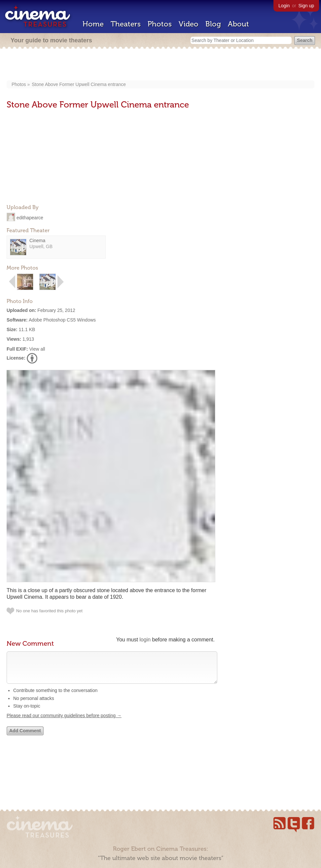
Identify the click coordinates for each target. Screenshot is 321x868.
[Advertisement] (161, 65)
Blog (213, 24)
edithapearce (30, 217)
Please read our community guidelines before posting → (64, 722)
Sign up (306, 6)
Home (93, 24)
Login (284, 6)
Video (189, 24)
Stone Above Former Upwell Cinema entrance (79, 84)
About (238, 24)
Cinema (37, 240)
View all (37, 349)
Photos (160, 24)
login (145, 640)
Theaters (126, 24)
